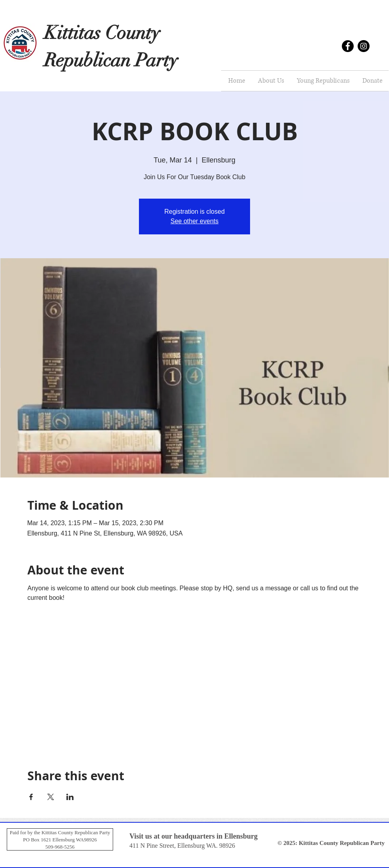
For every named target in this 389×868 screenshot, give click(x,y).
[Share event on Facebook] (31, 797)
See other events (195, 221)
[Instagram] (364, 46)
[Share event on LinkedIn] (70, 797)
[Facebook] (348, 46)
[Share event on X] (51, 797)
